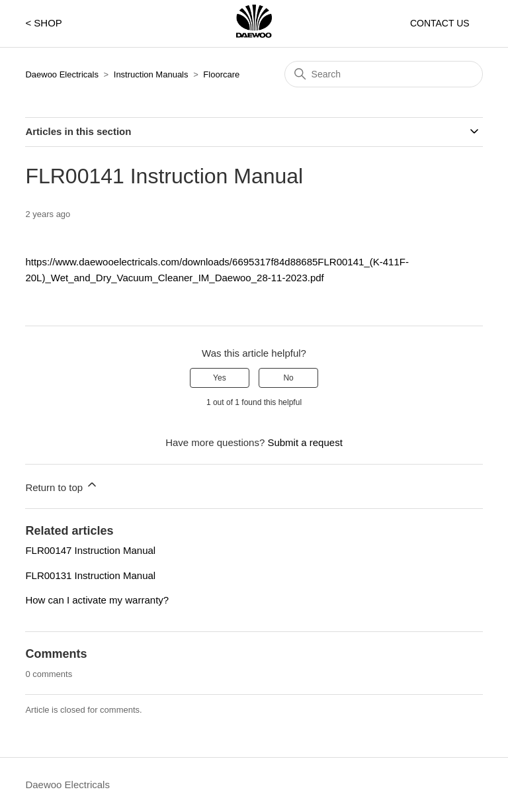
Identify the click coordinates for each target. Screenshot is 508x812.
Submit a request (305, 442)
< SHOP (43, 23)
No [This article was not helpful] (288, 378)
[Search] (384, 74)
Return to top (62, 485)
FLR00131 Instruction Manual (90, 575)
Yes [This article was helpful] (220, 378)
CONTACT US (440, 23)
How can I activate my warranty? (97, 600)
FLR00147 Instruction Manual (90, 550)
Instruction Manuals (151, 74)
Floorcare (221, 74)
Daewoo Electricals (62, 74)
